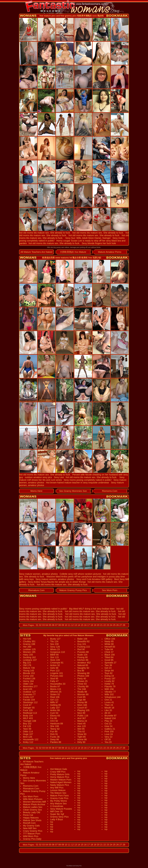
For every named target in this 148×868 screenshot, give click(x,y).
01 (37, 625)
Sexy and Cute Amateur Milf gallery (94, 579)
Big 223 (27, 663)
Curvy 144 (28, 676)
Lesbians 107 (30, 660)
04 (46, 625)
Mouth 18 (109, 708)
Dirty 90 (81, 742)
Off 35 (108, 739)
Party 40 (82, 679)
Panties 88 (56, 742)
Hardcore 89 (57, 724)
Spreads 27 (110, 663)
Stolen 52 (55, 694)
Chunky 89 (83, 686)
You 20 (108, 742)
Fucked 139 (29, 679)
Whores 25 (56, 692)
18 (91, 625)
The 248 (82, 689)
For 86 (54, 718)
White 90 (109, 644)
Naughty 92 (83, 668)
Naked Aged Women (61, 782)
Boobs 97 (55, 686)
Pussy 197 (110, 679)
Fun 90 (54, 731)
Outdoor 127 (29, 692)
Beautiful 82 (83, 641)
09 (62, 625)
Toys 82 (109, 673)
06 (53, 625)
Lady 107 (55, 708)
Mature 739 (29, 668)
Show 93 (82, 734)
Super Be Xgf (57, 814)
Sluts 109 (55, 660)
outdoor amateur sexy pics (38, 477)
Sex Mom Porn (110, 590)
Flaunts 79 (110, 686)
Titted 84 (109, 657)
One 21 (108, 700)
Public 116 (83, 716)
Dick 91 (54, 734)
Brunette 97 (110, 716)
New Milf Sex (30, 828)
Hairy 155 (28, 655)
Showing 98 (83, 673)
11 (69, 625)
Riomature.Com (36, 590)
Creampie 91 (57, 663)
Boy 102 (27, 724)
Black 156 (110, 655)
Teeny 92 (55, 729)
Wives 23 (55, 649)
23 (108, 625)
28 (124, 625)
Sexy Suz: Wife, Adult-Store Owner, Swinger (88, 238)
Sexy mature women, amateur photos (39, 574)
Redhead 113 (30, 713)
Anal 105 (28, 689)
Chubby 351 (29, 641)
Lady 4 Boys (57, 819)
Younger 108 (30, 721)
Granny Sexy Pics (59, 817)
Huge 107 (28, 734)
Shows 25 (82, 681)
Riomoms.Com (110, 491)
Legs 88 (81, 700)
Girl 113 (54, 700)
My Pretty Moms (59, 801)
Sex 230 (54, 644)
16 (85, 625)
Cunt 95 (81, 697)
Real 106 (55, 697)
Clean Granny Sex (32, 810)
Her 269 (27, 647)
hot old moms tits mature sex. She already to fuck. (45, 233)
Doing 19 (109, 676)
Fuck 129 (28, 710)
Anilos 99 (55, 710)
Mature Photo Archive (34, 804)
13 (75, 625)
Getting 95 (55, 705)
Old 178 (27, 665)
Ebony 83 (55, 716)
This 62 (81, 731)
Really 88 (82, 692)
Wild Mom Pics (31, 836)
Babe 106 (82, 639)
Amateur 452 (84, 663)
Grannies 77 (29, 694)
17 (88, 625)
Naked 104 (110, 718)
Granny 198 (29, 644)
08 (59, 625)
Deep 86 (55, 739)
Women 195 (29, 652)
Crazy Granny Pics (33, 831)
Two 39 (108, 665)
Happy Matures (31, 818)
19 (95, 625)
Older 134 (28, 684)
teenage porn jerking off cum (80, 247)
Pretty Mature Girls (60, 774)
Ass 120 (82, 726)
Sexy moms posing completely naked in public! (88, 480)
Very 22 (108, 737)
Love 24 (109, 734)
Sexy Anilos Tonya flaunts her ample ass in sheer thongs (57, 582)
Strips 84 (109, 671)
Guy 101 (82, 644)
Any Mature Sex (58, 803)
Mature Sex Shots (32, 820)
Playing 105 (83, 710)
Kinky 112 (28, 742)
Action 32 (55, 665)
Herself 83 (110, 647)
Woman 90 (83, 694)
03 (43, 625)
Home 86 (82, 739)
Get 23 (108, 668)
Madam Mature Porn (61, 780)
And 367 (82, 718)
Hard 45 (81, 724)
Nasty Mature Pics (60, 785)
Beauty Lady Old (32, 812)
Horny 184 (28, 681)
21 (101, 625)
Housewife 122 (31, 739)
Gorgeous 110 (58, 652)
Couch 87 (82, 708)
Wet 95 (81, 729)
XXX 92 (54, 721)
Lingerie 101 (57, 673)
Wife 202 (109, 694)
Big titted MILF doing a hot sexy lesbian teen (92, 609)
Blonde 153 (29, 673)
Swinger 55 (29, 708)
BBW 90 (54, 655)
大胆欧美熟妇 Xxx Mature (73, 252)
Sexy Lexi (59, 477)
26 (117, 625)
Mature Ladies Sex (33, 807)
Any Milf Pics (57, 788)
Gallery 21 (110, 729)
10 (66, 625)
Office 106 (110, 639)
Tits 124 (54, 641)
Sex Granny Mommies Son (73, 491)
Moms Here (36, 491)
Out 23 (108, 724)
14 (79, 625)
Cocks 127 (29, 697)
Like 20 (108, 710)
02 (40, 625)
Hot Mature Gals (59, 769)
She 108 (55, 726)
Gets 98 (54, 668)
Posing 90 (82, 657)
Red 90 (81, 649)
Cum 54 (54, 713)
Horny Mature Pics (60, 777)
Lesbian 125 (29, 649)
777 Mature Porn (32, 834)
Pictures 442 (57, 676)
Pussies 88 (83, 652)
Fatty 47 (54, 681)
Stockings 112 (30, 702)
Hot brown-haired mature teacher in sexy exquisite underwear (78, 483)
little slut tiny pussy (54, 247)
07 (56, 625)
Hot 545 (27, 639)
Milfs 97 (54, 702)
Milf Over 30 (56, 811)
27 (120, 625)
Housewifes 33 (58, 684)
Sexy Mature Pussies (61, 809)
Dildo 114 (28, 731)
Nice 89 (81, 713)
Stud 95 (54, 679)
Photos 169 (83, 676)
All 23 (107, 713)
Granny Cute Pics (59, 798)
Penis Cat (28, 815)
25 (114, 625)
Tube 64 (109, 649)
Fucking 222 (84, 647)
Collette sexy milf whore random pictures (80, 574)
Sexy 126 (55, 647)
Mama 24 (82, 721)
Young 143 (29, 671)
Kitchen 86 (83, 660)
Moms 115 (56, 689)
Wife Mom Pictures (33, 799)
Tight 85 (82, 737)
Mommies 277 (30, 686)
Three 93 (82, 684)
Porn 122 (55, 671)
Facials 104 (29, 700)
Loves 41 (109, 702)
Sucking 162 (29, 657)
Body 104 (28, 716)
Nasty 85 (109, 641)
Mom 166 (82, 705)
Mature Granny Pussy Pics (73, 590)
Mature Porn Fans (59, 796)
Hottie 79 (109, 684)
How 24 (108, 726)
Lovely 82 (109, 681)
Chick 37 (109, 652)
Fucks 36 (55, 737)
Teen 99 (27, 729)
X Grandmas (57, 806)
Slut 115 (54, 657)
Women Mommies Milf (34, 802)
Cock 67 (27, 705)
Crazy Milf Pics (58, 772)
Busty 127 (55, 639)
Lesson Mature (58, 790)
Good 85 (109, 660)
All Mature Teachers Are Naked (36, 252)
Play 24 (108, 721)
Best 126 (28, 737)
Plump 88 (82, 702)
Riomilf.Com (29, 823)
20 (98, 625)
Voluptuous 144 (113, 697)
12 (72, 625)
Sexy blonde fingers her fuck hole (99, 243)
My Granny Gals (31, 826)
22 (104, 625)
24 (111, 625)
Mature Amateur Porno (110, 252)
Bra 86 (81, 671)
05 (50, 625)
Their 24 (109, 705)
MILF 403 (28, 718)
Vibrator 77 (110, 692)
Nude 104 (82, 655)
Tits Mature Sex (58, 793)
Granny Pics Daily (32, 839)
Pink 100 (109, 731)
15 (82, 625)
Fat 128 (27, 726)
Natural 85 (83, 665)
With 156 (109, 689)
